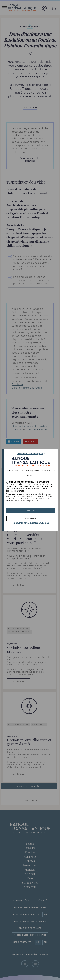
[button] (31, 510)
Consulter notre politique (31, 523)
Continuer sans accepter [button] (30, 454)
